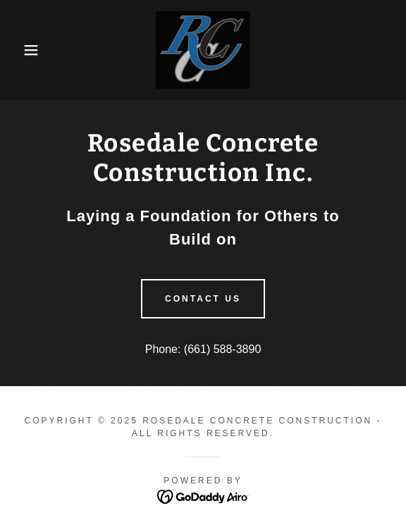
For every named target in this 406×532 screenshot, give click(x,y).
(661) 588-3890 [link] (222, 349)
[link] (203, 50)
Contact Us (203, 299)
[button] (28, 50)
